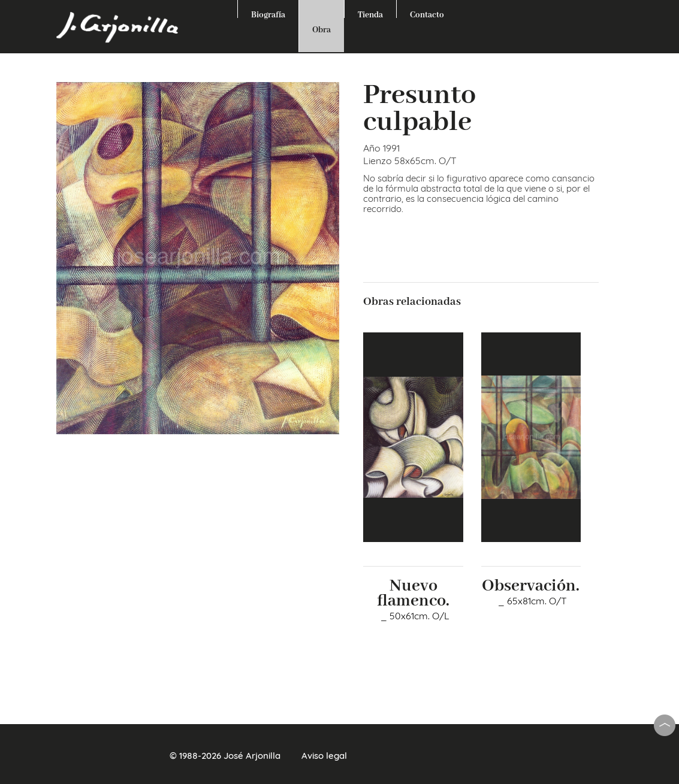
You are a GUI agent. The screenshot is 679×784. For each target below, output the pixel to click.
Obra (322, 30)
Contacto (427, 14)
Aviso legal (324, 756)
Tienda (370, 14)
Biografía (268, 14)
